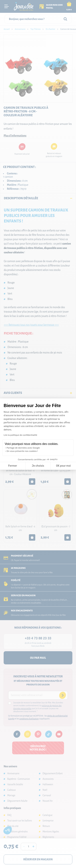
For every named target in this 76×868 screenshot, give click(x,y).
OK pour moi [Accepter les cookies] (63, 466)
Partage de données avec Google (23, 448)
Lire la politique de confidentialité (20, 435)
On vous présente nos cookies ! (22, 451)
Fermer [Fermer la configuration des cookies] (13, 466)
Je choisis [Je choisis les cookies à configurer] (38, 466)
